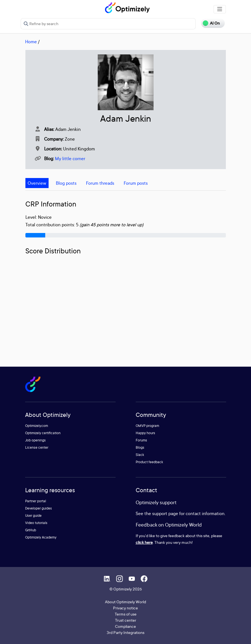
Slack (140, 455)
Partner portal (36, 501)
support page (165, 513)
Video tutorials (36, 523)
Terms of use (126, 614)
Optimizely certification (43, 433)
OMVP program (147, 426)
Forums (141, 440)
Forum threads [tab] (100, 183)
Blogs (140, 447)
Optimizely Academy (41, 537)
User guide (33, 516)
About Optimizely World (125, 602)
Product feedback (149, 462)
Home (31, 42)
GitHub (31, 530)
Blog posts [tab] (66, 183)
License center (37, 447)
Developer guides (39, 508)
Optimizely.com (37, 426)
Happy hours (145, 433)
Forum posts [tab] (136, 183)
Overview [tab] (37, 183)
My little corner (70, 158)
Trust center (126, 620)
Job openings (35, 440)
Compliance (125, 626)
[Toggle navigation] (220, 9)
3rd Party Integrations (125, 632)
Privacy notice (125, 608)
